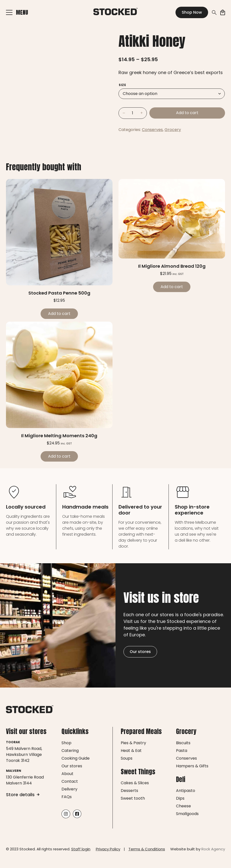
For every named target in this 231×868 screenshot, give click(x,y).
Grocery (173, 130)
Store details (23, 795)
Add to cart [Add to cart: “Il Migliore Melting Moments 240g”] (59, 456)
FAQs (67, 797)
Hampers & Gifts (192, 766)
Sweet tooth (133, 798)
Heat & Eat (131, 751)
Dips (180, 798)
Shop (66, 743)
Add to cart (187, 113)
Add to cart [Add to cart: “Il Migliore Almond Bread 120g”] (172, 287)
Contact (70, 781)
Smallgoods (187, 814)
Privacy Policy (108, 849)
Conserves (152, 130)
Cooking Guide (76, 758)
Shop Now (192, 12)
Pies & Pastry (133, 743)
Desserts (129, 791)
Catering (70, 751)
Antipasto (186, 791)
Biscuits (183, 743)
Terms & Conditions (147, 849)
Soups (127, 758)
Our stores (140, 652)
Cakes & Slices (135, 783)
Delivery (69, 789)
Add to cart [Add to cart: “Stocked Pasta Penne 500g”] (59, 314)
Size (122, 85)
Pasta (182, 751)
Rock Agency (213, 849)
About (67, 774)
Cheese (183, 806)
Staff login (81, 849)
